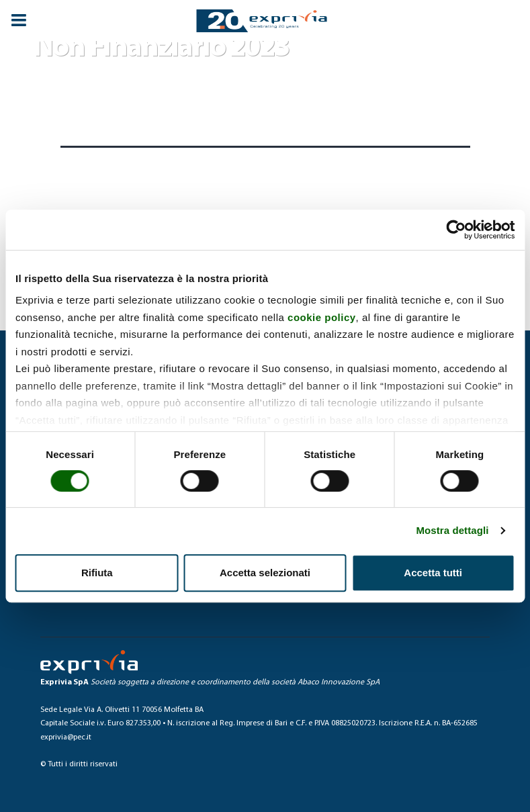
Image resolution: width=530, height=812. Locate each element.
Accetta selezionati (265, 573)
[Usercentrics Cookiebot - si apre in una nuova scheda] (456, 230)
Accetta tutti (433, 573)
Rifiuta (97, 573)
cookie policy (322, 317)
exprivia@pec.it (66, 737)
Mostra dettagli (452, 530)
